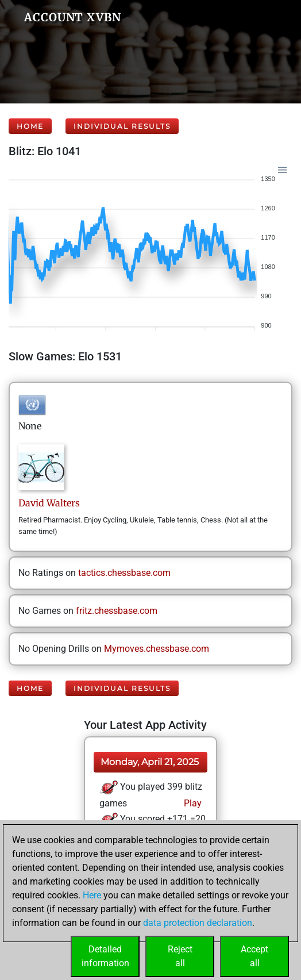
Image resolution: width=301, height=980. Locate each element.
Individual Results (122, 126)
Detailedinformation (105, 956)
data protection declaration (198, 923)
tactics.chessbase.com (124, 573)
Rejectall (180, 956)
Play (192, 803)
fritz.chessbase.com (117, 611)
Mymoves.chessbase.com (157, 649)
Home (30, 126)
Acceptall (254, 956)
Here (92, 895)
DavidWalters (49, 503)
